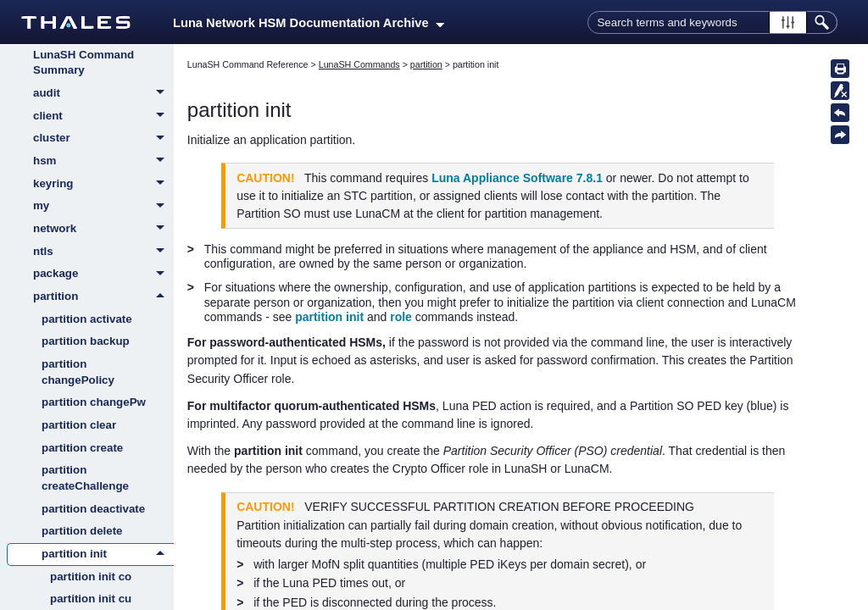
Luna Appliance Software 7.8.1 (517, 178)
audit (103, 94)
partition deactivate (93, 509)
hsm (103, 162)
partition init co (91, 577)
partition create (82, 448)
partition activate (87, 319)
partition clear (79, 425)
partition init (108, 554)
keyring (103, 185)
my (103, 207)
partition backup (86, 341)
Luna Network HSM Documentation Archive (309, 23)
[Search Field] (712, 22)
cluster (103, 139)
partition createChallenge (85, 478)
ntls (103, 252)
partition (103, 297)
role (401, 317)
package (103, 274)
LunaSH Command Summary (83, 63)
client (103, 117)
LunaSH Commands (359, 64)
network (103, 230)
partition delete (82, 531)
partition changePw (94, 402)
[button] (788, 22)
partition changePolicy (78, 372)
